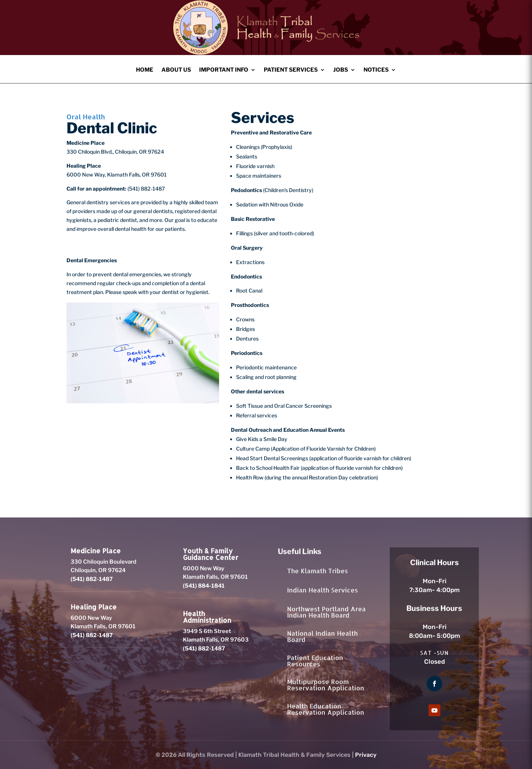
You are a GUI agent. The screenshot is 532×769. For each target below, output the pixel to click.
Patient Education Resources (315, 661)
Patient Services (291, 70)
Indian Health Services (323, 590)
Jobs (341, 70)
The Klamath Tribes (318, 571)
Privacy (366, 755)
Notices (376, 70)
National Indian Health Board (322, 636)
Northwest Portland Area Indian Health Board (326, 612)
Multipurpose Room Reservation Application (326, 685)
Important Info (224, 70)
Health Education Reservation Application (326, 709)
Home (145, 70)
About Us (176, 70)
